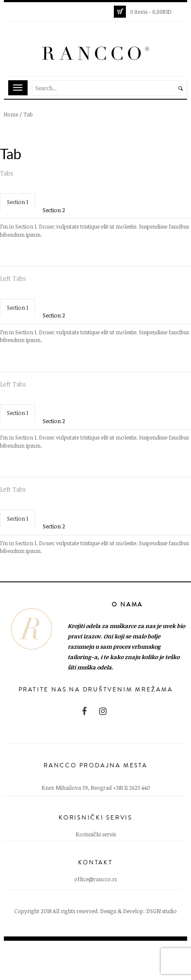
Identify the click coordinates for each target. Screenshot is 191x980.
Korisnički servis (96, 834)
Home (11, 114)
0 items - (151, 12)
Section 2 (54, 210)
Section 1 (17, 202)
